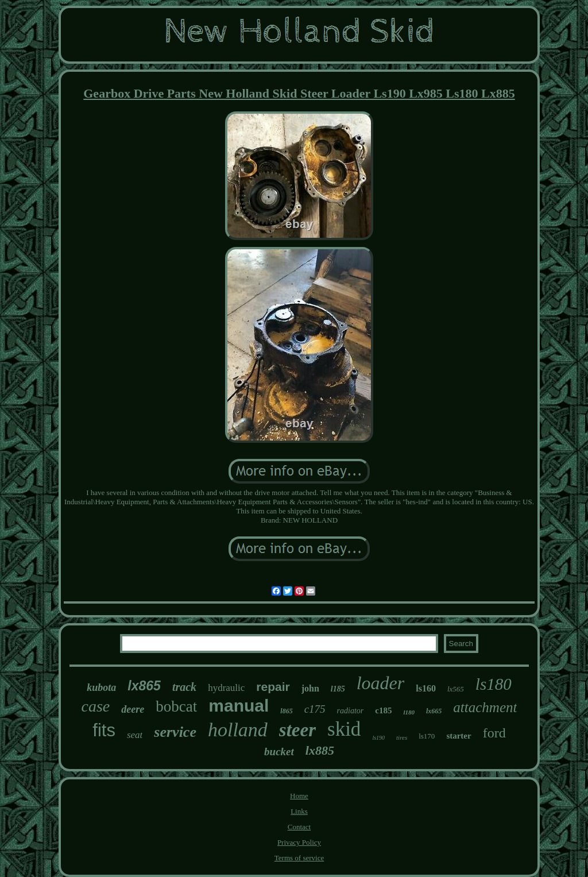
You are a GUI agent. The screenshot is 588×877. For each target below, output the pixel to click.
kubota (101, 687)
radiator (351, 711)
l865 (286, 711)
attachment (485, 707)
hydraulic (226, 688)
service (175, 732)
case (96, 706)
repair (273, 687)
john (310, 688)
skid (344, 729)
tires (402, 737)
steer (297, 730)
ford (494, 733)
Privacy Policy (299, 842)
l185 (338, 689)
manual (239, 706)
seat (135, 735)
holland (238, 730)
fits (104, 730)
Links (299, 811)
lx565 (456, 689)
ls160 (426, 688)
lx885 (320, 750)
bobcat (176, 706)
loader (381, 683)
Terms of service (299, 858)
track (184, 687)
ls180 (494, 684)
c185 (383, 710)
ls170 (427, 736)
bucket (279, 752)
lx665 (434, 711)
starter (459, 736)
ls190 (378, 738)
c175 (315, 709)
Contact (299, 827)
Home (299, 796)
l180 (409, 712)
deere (133, 709)
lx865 (144, 686)
